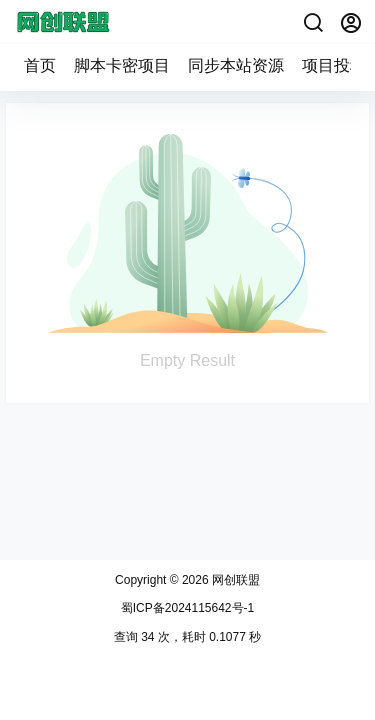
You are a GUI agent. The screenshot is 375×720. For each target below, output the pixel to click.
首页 (40, 65)
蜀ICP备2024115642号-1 (187, 608)
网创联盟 (234, 580)
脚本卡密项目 (122, 65)
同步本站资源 (236, 65)
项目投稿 (334, 65)
